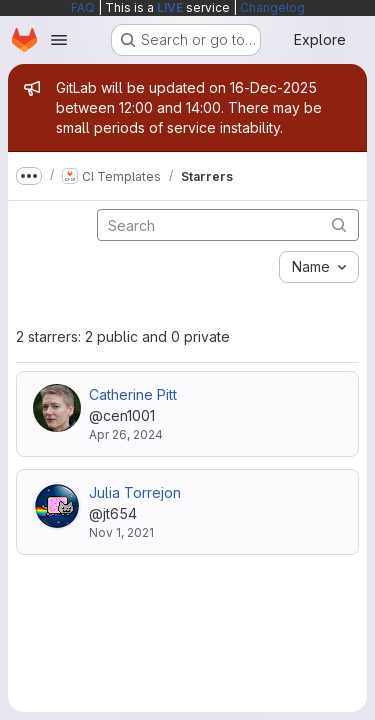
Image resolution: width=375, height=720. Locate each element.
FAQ (83, 7)
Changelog (272, 7)
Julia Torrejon (135, 492)
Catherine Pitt (133, 394)
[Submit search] (339, 224)
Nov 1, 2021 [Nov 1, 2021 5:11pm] (121, 532)
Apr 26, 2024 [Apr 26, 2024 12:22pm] (126, 434)
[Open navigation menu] (59, 40)
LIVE (170, 7)
